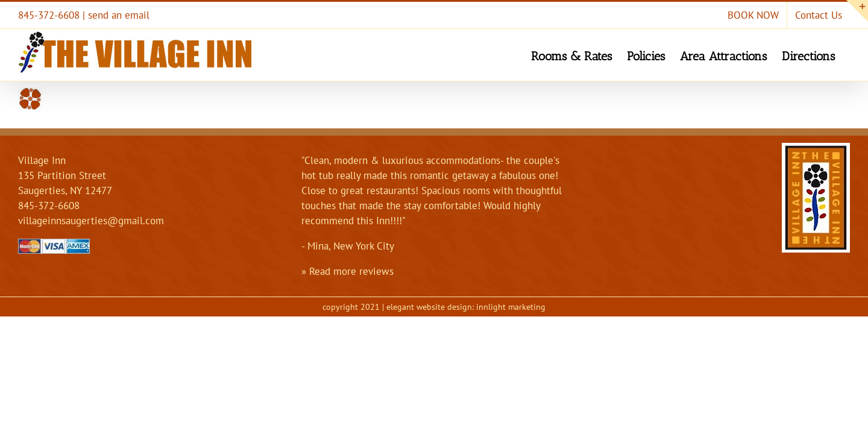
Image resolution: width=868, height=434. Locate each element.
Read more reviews (351, 271)
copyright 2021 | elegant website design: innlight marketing (434, 307)
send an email (119, 15)
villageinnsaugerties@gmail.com (91, 221)
